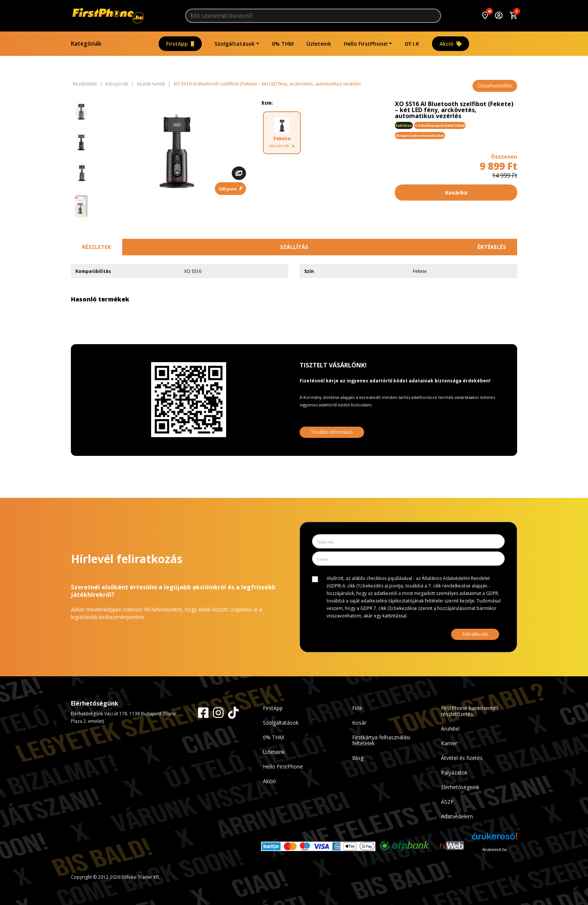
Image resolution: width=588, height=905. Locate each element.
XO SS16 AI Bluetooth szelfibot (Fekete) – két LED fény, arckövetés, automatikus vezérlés (267, 84)
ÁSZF (447, 802)
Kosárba (456, 193)
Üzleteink (319, 44)
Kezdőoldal (85, 84)
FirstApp (180, 44)
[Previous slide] (81, 113)
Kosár (359, 723)
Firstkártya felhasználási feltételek (381, 740)
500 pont (230, 188)
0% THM (283, 44)
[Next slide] (81, 209)
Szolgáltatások (235, 44)
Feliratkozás (475, 634)
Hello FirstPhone (283, 766)
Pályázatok (454, 772)
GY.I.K (412, 44)
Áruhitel (450, 729)
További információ (332, 432)
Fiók (357, 708)
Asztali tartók (151, 84)
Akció (451, 44)
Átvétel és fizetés (462, 758)
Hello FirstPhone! (366, 44)
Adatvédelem (457, 816)
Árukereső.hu (494, 850)
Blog (358, 758)
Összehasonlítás (495, 86)
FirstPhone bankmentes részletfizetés (470, 711)
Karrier (449, 743)
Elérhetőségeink (460, 787)
